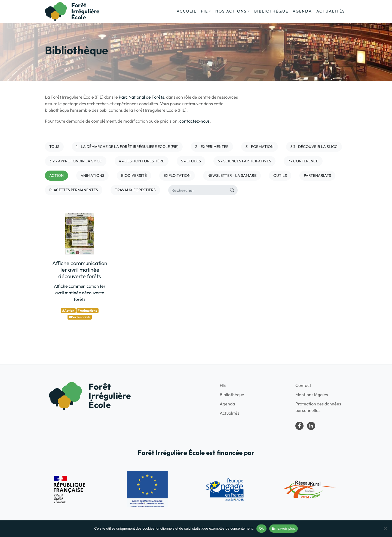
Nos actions (231, 11)
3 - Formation (260, 147)
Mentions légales (312, 395)
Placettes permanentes (74, 190)
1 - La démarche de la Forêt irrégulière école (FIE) (127, 147)
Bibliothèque (271, 11)
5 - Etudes (191, 161)
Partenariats (317, 175)
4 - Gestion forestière (142, 161)
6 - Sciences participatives (244, 161)
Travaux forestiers (135, 190)
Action (56, 175)
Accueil (187, 11)
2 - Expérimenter (212, 147)
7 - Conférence (303, 161)
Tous (54, 147)
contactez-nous (195, 121)
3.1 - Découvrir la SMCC (314, 147)
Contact (303, 385)
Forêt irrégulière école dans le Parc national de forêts (299, 426)
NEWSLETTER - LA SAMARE (232, 175)
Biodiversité (134, 175)
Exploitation (177, 175)
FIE (204, 11)
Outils (280, 175)
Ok (261, 528)
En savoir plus (284, 528)
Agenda (302, 11)
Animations (92, 175)
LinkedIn (311, 426)
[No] (385, 529)
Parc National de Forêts (141, 97)
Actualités (331, 11)
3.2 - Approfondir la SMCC (76, 161)
